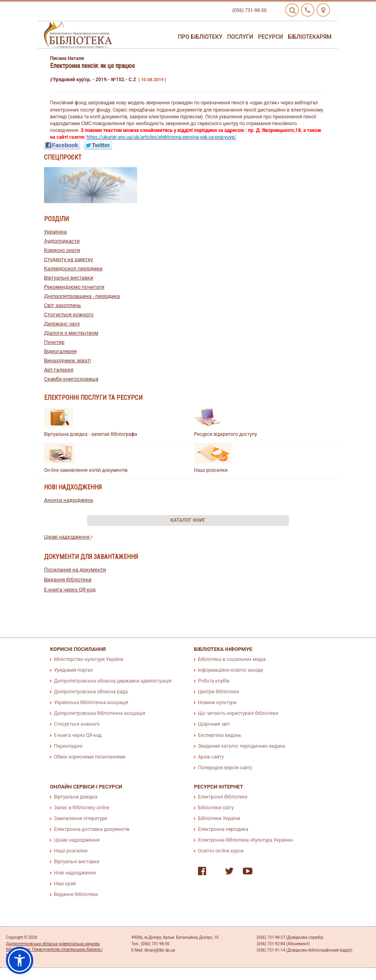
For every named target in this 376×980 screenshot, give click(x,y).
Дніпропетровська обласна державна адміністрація (113, 681)
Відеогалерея (60, 351)
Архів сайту (211, 757)
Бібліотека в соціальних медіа (232, 659)
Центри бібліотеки (218, 692)
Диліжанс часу (62, 324)
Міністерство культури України (89, 659)
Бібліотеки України (219, 818)
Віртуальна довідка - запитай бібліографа (91, 434)
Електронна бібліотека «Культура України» (246, 840)
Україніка (55, 232)
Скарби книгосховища (71, 379)
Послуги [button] (240, 37)
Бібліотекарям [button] (310, 37)
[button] (20, 960)
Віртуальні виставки (69, 278)
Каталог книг (188, 520)
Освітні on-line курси (221, 851)
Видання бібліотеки (68, 580)
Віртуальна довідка (76, 797)
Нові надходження (75, 873)
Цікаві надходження (68, 537)
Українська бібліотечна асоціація (91, 703)
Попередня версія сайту (225, 768)
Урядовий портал (73, 670)
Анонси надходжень (69, 500)
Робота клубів (214, 681)
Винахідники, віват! (68, 360)
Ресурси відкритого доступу (226, 434)
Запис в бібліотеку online (82, 808)
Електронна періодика (223, 829)
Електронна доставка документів (92, 829)
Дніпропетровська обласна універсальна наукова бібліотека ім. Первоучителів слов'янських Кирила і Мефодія (54, 950)
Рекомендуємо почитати (74, 287)
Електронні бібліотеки (223, 797)
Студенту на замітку (68, 259)
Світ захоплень (62, 305)
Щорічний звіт (214, 724)
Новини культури (217, 703)
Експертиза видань (220, 735)
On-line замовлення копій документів (86, 470)
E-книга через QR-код (70, 590)
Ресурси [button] (271, 37)
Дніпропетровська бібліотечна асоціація (100, 713)
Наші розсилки (211, 470)
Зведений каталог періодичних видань (242, 746)
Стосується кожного (69, 314)
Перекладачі (68, 746)
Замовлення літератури (81, 818)
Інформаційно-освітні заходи (230, 670)
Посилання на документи (75, 570)
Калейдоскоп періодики (73, 268)
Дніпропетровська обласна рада (91, 692)
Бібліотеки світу (216, 808)
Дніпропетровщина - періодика (82, 296)
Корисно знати (62, 250)
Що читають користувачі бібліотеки (238, 713)
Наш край (65, 884)
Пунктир (54, 342)
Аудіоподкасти (62, 241)
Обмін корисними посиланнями (90, 757)
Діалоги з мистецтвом (71, 333)
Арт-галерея (59, 370)
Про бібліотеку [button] (200, 37)
